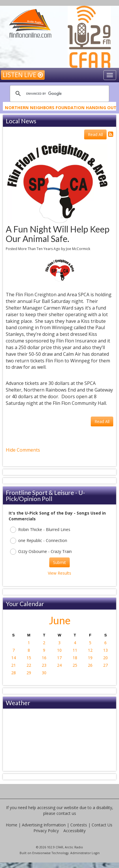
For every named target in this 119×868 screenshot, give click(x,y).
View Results (59, 573)
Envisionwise (41, 853)
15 (29, 658)
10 (59, 650)
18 (75, 658)
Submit (59, 562)
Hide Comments (23, 450)
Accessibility (74, 831)
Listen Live (23, 75)
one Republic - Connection (39, 541)
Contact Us (102, 825)
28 (14, 673)
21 (14, 665)
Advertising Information (44, 825)
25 (75, 665)
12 (90, 650)
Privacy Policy (46, 831)
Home (12, 825)
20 (105, 658)
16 (44, 658)
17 (59, 658)
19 (90, 658)
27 (105, 665)
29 (29, 673)
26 (90, 665)
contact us (66, 813)
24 (59, 665)
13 (105, 650)
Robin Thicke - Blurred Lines (40, 530)
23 (44, 665)
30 (44, 673)
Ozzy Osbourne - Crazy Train (41, 552)
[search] (59, 94)
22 (29, 665)
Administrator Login (85, 853)
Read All (95, 134)
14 (14, 658)
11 (75, 650)
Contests (79, 825)
